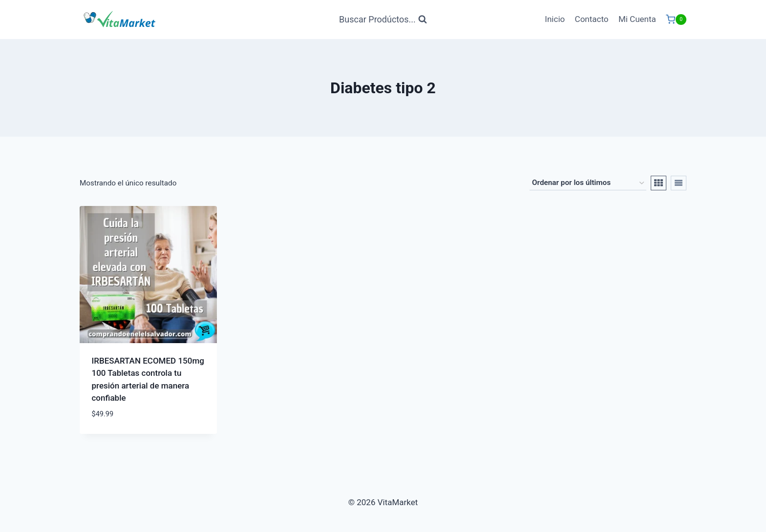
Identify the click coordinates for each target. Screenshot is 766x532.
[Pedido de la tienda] (588, 183)
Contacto (592, 19)
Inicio (555, 19)
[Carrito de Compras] (676, 20)
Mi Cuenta (637, 19)
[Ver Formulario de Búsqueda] (383, 20)
